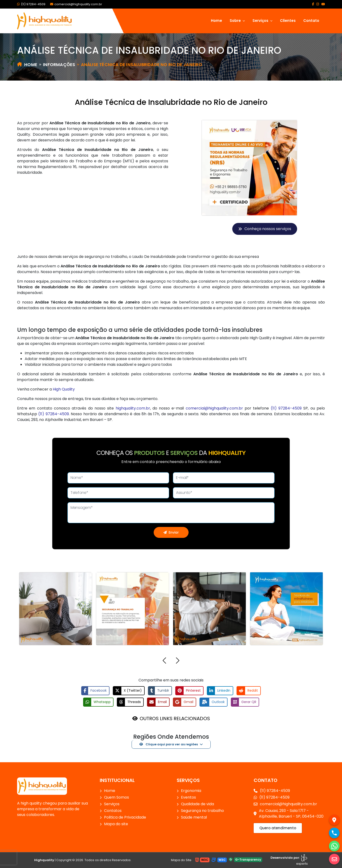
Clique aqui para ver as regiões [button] (169, 744)
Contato (311, 21)
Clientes (288, 21)
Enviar (171, 532)
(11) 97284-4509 (31, 4)
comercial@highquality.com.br (76, 4)
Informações (59, 65)
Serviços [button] (261, 21)
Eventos (188, 797)
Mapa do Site (181, 860)
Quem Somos (116, 797)
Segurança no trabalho (202, 811)
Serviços (112, 804)
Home (216, 21)
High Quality (64, 389)
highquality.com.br (133, 408)
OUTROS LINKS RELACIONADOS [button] (175, 719)
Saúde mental (194, 817)
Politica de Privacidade (125, 817)
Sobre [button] (236, 21)
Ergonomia (191, 791)
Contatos (113, 811)
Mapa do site (116, 824)
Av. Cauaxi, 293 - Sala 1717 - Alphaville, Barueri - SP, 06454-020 (289, 813)
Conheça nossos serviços (265, 229)
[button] (164, 661)
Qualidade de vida (197, 804)
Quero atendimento (278, 828)
